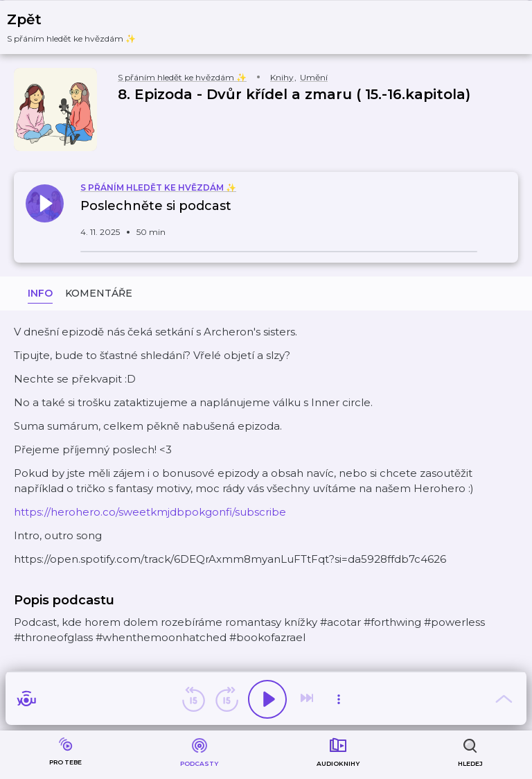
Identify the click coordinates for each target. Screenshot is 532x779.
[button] (80, 27)
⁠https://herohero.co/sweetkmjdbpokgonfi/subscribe (150, 512)
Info (40, 293)
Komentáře (99, 293)
